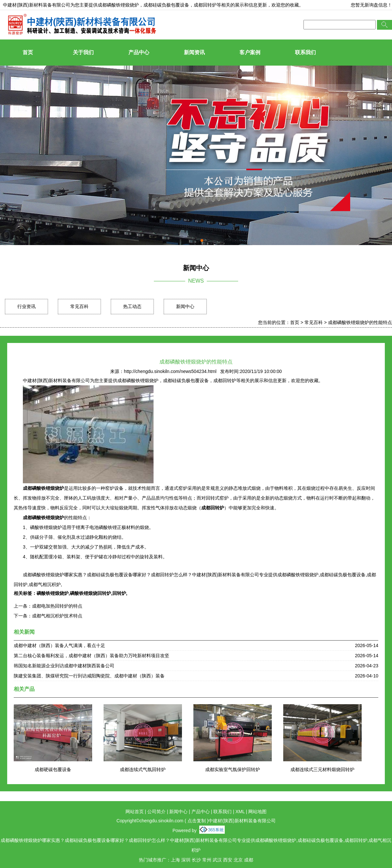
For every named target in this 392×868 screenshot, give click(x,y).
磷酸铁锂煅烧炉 (53, 593)
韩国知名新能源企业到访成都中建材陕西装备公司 (64, 666)
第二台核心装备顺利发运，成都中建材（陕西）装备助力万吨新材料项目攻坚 (91, 656)
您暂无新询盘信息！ (371, 5)
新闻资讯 (194, 52)
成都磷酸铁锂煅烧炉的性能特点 (360, 322)
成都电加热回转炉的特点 (57, 606)
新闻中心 (185, 306)
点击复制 (197, 821)
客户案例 (250, 52)
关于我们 (83, 52)
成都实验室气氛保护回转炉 (233, 769)
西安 (228, 860)
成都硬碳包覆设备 (53, 769)
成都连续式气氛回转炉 (143, 769)
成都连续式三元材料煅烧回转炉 (322, 769)
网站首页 (135, 812)
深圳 (186, 860)
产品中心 (139, 52)
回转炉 (119, 593)
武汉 (217, 860)
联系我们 (305, 52)
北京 (238, 860)
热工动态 (132, 306)
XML (240, 812)
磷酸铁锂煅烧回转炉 (90, 593)
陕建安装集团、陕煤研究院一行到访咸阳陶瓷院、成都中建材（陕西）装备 (89, 676)
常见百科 (79, 306)
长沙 (196, 860)
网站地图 (257, 812)
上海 (175, 860)
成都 (249, 860)
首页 (28, 52)
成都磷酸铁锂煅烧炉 (118, 5)
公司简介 (156, 812)
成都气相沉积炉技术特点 (57, 616)
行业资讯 (26, 306)
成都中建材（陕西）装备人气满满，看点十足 (59, 645)
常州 (207, 860)
